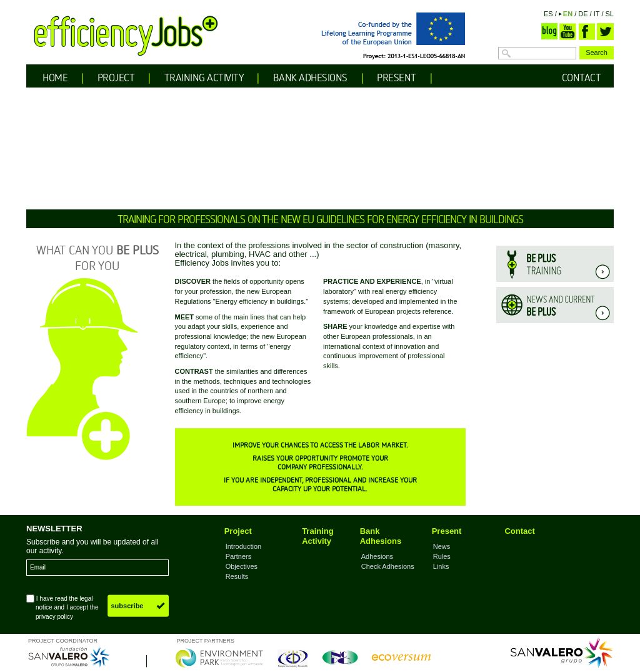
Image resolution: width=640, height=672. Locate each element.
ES (548, 14)
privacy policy (54, 617)
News (442, 546)
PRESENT (397, 77)
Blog (550, 32)
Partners (239, 556)
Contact (519, 531)
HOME (55, 77)
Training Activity (318, 536)
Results (237, 576)
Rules (442, 556)
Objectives (242, 566)
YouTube (568, 32)
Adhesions (377, 556)
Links (441, 566)
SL (610, 14)
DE (583, 14)
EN (568, 14)
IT (597, 14)
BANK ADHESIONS (310, 77)
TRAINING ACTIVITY (204, 77)
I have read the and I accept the (62, 607)
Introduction (243, 546)
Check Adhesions (388, 566)
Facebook (587, 32)
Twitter (605, 32)
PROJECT (116, 77)
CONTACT (582, 77)
